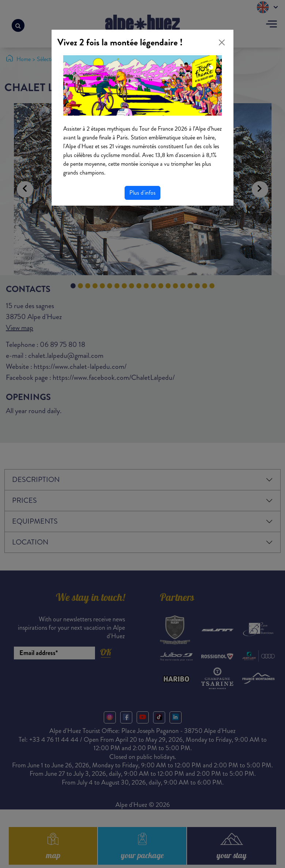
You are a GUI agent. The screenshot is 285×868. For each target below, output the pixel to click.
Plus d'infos (142, 193)
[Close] (222, 42)
